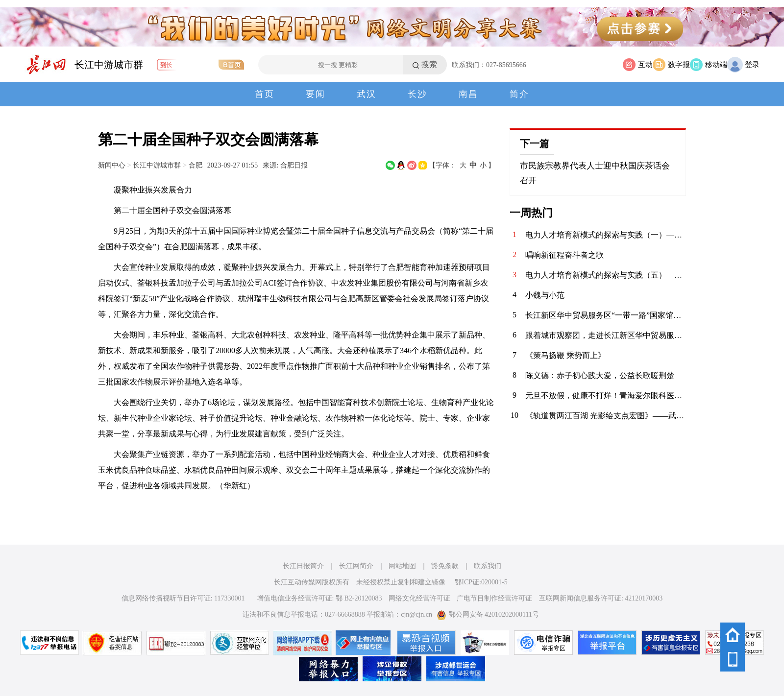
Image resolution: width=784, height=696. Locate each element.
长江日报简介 (303, 566)
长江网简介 (356, 566)
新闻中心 (112, 165)
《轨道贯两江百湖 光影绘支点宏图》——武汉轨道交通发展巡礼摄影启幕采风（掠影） (606, 416)
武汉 (367, 94)
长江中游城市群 (109, 65)
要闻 (316, 94)
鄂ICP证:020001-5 (481, 582)
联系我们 (488, 566)
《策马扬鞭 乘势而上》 (565, 355)
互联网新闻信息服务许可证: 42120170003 (601, 598)
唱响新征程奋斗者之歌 (564, 255)
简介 (519, 94)
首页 (265, 94)
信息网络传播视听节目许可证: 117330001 (183, 598)
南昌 (468, 94)
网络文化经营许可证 (419, 598)
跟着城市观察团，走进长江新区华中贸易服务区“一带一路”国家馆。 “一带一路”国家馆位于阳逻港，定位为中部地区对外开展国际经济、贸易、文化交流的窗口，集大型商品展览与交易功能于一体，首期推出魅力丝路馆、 (606, 335)
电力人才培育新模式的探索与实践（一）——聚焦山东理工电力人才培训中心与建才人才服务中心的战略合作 (606, 235)
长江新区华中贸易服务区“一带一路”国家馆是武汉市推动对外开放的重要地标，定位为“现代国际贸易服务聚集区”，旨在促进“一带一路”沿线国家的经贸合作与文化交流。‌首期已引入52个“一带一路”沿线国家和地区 (606, 315)
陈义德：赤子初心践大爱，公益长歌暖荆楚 (600, 375)
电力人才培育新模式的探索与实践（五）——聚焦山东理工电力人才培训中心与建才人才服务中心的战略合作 (606, 275)
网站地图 (402, 566)
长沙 (417, 94)
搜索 (429, 64)
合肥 (196, 165)
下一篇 (535, 144)
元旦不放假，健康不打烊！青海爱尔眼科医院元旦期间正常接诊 (606, 396)
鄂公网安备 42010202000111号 (488, 614)
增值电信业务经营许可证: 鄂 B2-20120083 (319, 598)
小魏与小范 (545, 295)
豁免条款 (445, 566)
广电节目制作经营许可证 (494, 598)
